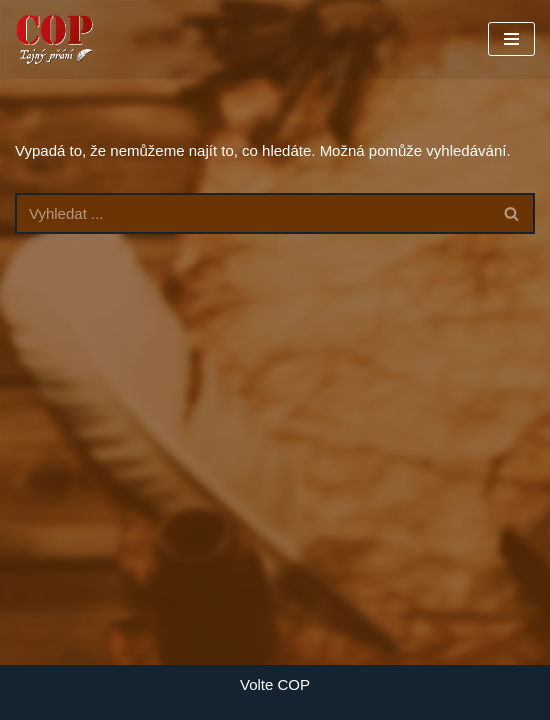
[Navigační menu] (511, 39)
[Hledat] (252, 213)
